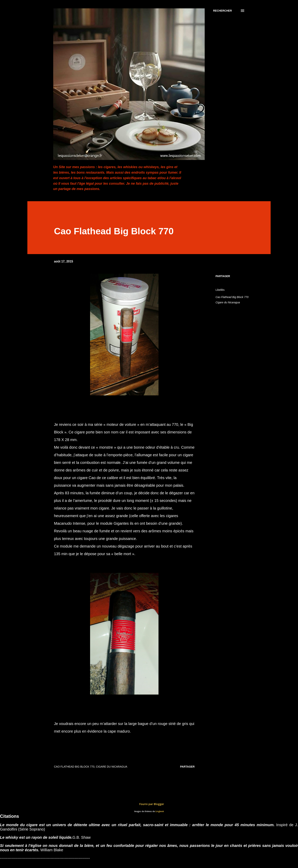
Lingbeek (160, 811)
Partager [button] (223, 276)
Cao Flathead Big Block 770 (232, 297)
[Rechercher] (222, 11)
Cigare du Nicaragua (228, 302)
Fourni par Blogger (149, 804)
